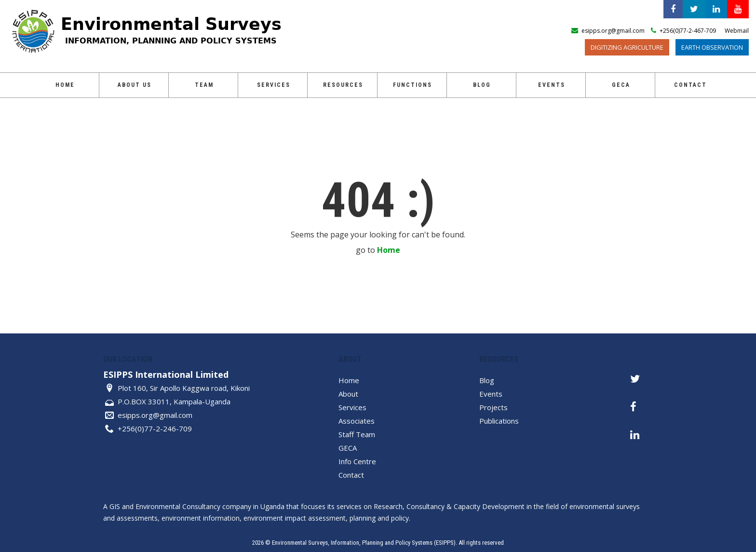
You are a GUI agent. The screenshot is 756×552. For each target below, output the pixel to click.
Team (204, 85)
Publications (499, 421)
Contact (690, 85)
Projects (493, 407)
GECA (621, 85)
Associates (357, 421)
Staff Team (357, 434)
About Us (135, 85)
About (348, 394)
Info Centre (357, 461)
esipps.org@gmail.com (155, 415)
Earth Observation (712, 47)
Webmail (737, 31)
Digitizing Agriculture (627, 47)
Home (65, 85)
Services (274, 85)
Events (552, 85)
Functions (412, 85)
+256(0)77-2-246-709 (155, 428)
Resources (343, 85)
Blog (482, 85)
